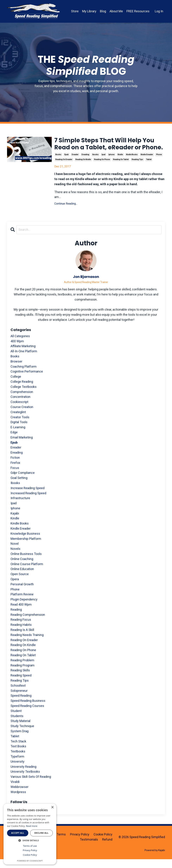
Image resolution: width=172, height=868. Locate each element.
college (16, 385)
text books (18, 755)
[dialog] (30, 834)
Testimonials (89, 848)
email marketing (22, 446)
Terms (61, 843)
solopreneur (19, 699)
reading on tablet (121, 168)
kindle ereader (147, 163)
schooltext (18, 694)
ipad (103, 163)
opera (15, 588)
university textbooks (25, 780)
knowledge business (25, 542)
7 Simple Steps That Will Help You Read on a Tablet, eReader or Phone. (108, 148)
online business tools (26, 563)
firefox (15, 471)
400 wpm (17, 350)
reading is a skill (22, 639)
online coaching (22, 568)
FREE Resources (138, 11)
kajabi (15, 522)
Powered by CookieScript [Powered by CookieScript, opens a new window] (30, 861)
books (58, 163)
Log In (159, 11)
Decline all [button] (42, 833)
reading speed (21, 684)
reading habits (21, 633)
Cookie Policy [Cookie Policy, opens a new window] (30, 855)
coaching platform (24, 375)
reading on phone (102, 168)
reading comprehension (28, 623)
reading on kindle (83, 168)
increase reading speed (28, 497)
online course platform (27, 573)
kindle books (132, 163)
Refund (107, 848)
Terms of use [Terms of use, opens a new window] (30, 846)
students (17, 725)
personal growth (22, 593)
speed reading (21, 704)
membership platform (26, 547)
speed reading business (28, 709)
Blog (103, 11)
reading (16, 618)
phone (159, 163)
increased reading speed (28, 502)
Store (75, 11)
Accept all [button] (18, 833)
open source (20, 583)
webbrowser (20, 796)
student (16, 720)
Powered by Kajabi (155, 859)
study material (20, 730)
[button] (30, 840)
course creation (22, 416)
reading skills (20, 679)
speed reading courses (27, 715)
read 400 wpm (21, 613)
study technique (22, 735)
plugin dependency (24, 608)
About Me (116, 11)
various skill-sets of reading (31, 785)
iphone (112, 163)
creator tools (20, 426)
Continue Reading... (66, 212)
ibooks (95, 163)
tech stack (18, 750)
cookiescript (19, 411)
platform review (22, 603)
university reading (23, 775)
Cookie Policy (103, 843)
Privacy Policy (80, 843)
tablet (149, 168)
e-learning (18, 436)
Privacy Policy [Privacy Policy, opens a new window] (30, 850)
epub (66, 163)
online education (22, 578)
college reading (22, 390)
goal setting (19, 487)
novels (15, 557)
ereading (85, 163)
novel (15, 552)
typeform (17, 765)
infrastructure (20, 507)
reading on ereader (64, 168)
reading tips (137, 168)
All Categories (20, 345)
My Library (89, 11)
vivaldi (15, 791)
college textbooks (24, 395)
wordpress (18, 801)
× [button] (52, 807)
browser (16, 370)
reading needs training (27, 644)
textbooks (18, 760)
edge (14, 441)
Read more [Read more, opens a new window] (32, 826)
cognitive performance (27, 380)
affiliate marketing (23, 355)
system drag (20, 740)
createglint (18, 421)
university (17, 770)
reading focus (21, 628)
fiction (15, 466)
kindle (120, 163)
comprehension (22, 400)
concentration (20, 406)
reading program (23, 674)
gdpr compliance (23, 481)
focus (15, 476)
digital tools (19, 431)
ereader (75, 163)
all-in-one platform (24, 360)
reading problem (22, 669)
